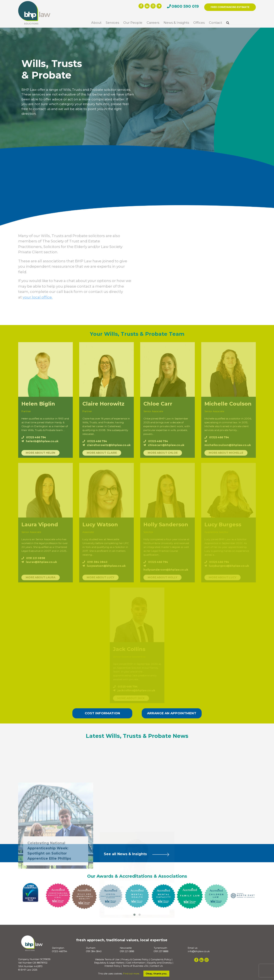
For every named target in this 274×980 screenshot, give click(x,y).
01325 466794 (60, 951)
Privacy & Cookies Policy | (136, 960)
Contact (215, 23)
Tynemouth (160, 948)
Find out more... (132, 974)
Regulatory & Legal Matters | (110, 963)
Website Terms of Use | (108, 960)
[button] (134, 915)
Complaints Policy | (162, 960)
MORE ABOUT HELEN (40, 453)
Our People (133, 23)
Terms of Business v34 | (136, 966)
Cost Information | (136, 963)
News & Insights (176, 23)
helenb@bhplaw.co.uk (40, 441)
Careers (153, 23)
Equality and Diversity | (160, 963)
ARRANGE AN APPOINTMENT (172, 713)
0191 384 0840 (94, 951)
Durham (91, 948)
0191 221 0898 (127, 951)
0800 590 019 (185, 6)
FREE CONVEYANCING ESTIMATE (230, 7)
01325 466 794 (34, 437)
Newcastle (126, 948)
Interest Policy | (113, 966)
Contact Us (156, 966)
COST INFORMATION (102, 713)
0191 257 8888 (161, 951)
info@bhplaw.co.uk (199, 951)
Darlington (58, 948)
